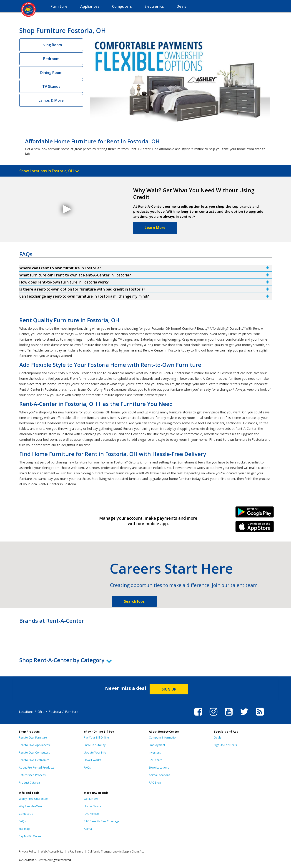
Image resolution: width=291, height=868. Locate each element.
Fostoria (55, 712)
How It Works (92, 760)
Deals (218, 738)
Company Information (163, 738)
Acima (88, 829)
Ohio (41, 712)
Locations (26, 712)
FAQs (87, 768)
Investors (155, 753)
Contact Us (26, 814)
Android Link (255, 514)
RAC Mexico (91, 814)
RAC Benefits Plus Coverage (102, 821)
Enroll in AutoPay (95, 745)
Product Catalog (29, 783)
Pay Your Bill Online (96, 738)
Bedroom (51, 59)
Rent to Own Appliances (34, 745)
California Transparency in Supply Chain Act (116, 852)
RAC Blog (155, 783)
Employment (157, 745)
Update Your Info (95, 753)
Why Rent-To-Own (30, 806)
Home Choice (93, 806)
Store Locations (159, 768)
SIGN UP (169, 689)
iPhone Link (255, 528)
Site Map (24, 829)
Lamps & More (51, 100)
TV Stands (51, 86)
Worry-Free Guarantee (33, 799)
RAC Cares (156, 760)
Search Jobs (134, 601)
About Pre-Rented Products (36, 768)
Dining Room (51, 73)
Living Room (51, 45)
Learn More (155, 228)
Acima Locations (159, 775)
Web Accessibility (52, 852)
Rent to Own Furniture (33, 738)
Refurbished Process (32, 775)
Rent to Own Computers (34, 753)
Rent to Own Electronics (34, 760)
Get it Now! (91, 799)
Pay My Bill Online (30, 836)
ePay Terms (75, 852)
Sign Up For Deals (225, 745)
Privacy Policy (28, 852)
